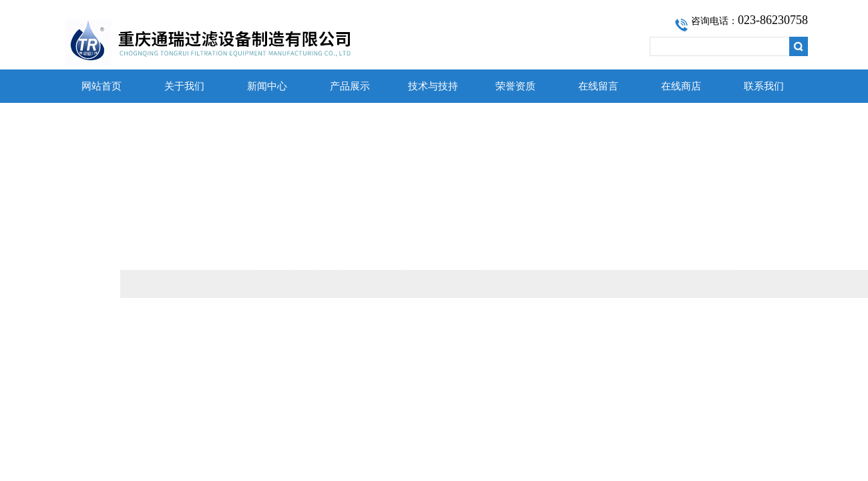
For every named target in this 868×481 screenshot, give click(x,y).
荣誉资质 (515, 86)
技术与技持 (433, 86)
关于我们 (184, 86)
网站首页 (101, 86)
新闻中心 (267, 86)
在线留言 (598, 86)
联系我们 (764, 86)
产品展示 (350, 86)
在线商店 (681, 86)
